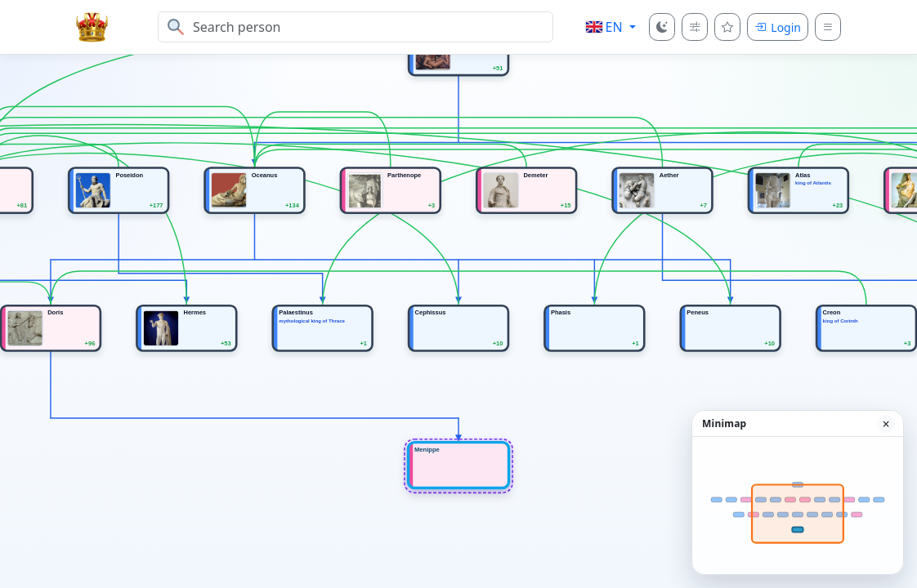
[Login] (778, 27)
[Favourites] (727, 27)
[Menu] (828, 27)
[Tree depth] (695, 27)
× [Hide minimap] (886, 424)
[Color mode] (662, 27)
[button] (611, 27)
